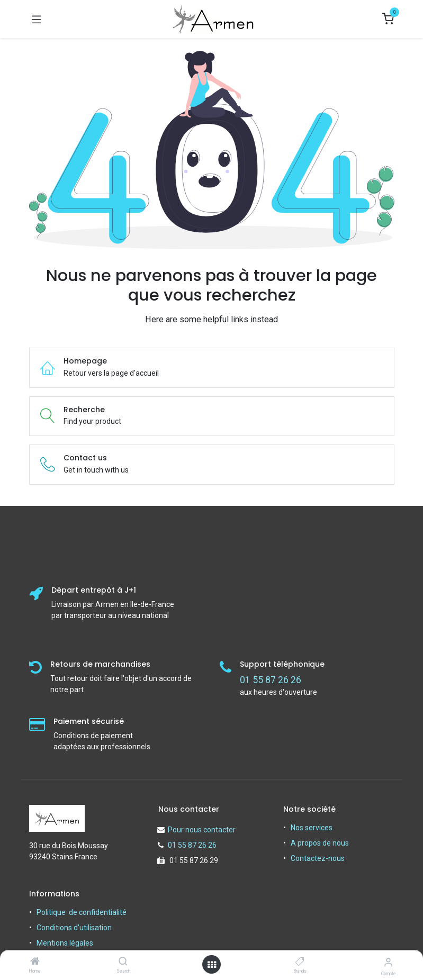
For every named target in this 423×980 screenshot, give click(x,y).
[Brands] (300, 962)
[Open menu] (212, 965)
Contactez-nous (318, 858)
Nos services (312, 828)
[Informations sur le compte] (388, 962)
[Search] (123, 962)
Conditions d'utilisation (74, 928)
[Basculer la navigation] (37, 19)
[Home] (35, 962)
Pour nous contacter (202, 830)
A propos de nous (320, 843)
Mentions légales (65, 943)
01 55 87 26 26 (192, 845)
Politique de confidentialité (82, 912)
